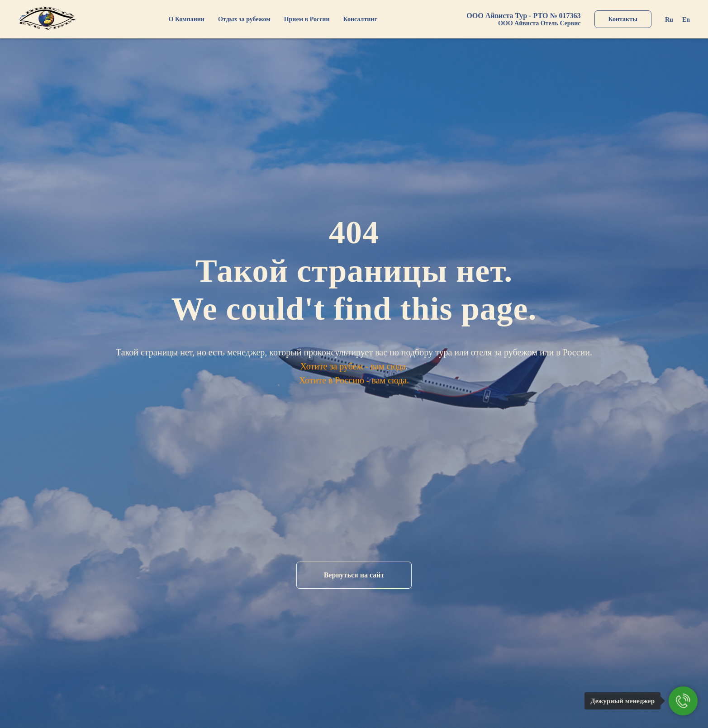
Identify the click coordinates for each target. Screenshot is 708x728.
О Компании (187, 19)
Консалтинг (360, 19)
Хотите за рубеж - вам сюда (353, 366)
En (686, 20)
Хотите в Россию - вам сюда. (354, 380)
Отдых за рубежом (244, 19)
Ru (669, 20)
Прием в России (307, 19)
